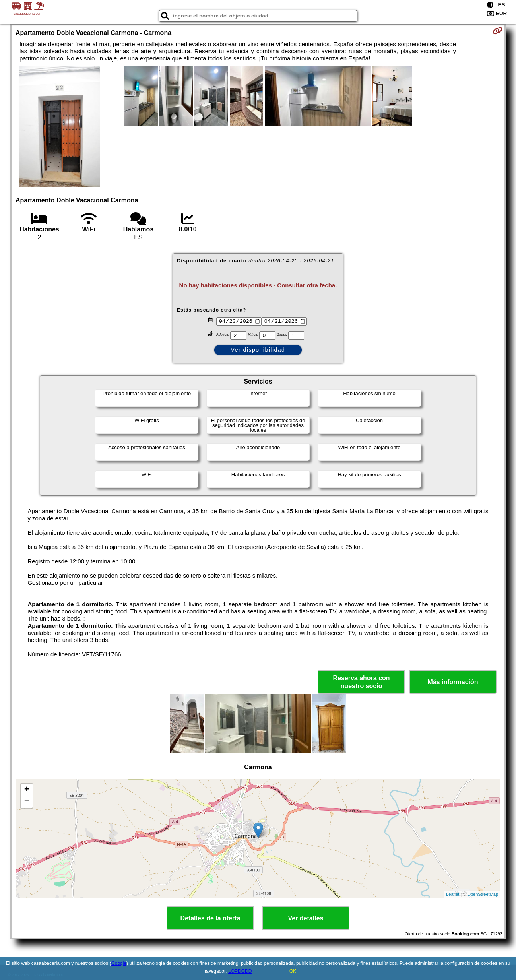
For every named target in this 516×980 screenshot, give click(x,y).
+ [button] (27, 790)
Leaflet (453, 894)
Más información (453, 682)
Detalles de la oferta (210, 918)
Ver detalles (306, 918)
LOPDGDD (240, 971)
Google (119, 963)
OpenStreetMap (483, 894)
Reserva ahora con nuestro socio (361, 682)
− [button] (27, 802)
